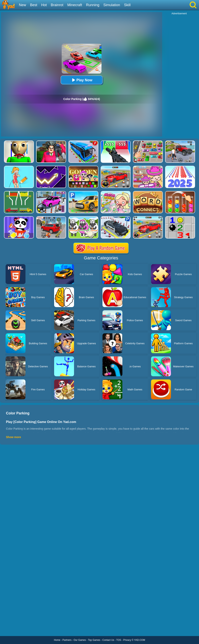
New (22, 5)
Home (57, 640)
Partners (67, 640)
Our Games (80, 640)
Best (34, 5)
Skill (127, 5)
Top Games (94, 640)
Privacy (127, 640)
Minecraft (75, 5)
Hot (44, 5)
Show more (13, 437)
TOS (119, 640)
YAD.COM (140, 640)
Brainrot (57, 5)
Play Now (82, 80)
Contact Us (108, 640)
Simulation (112, 5)
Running (93, 5)
